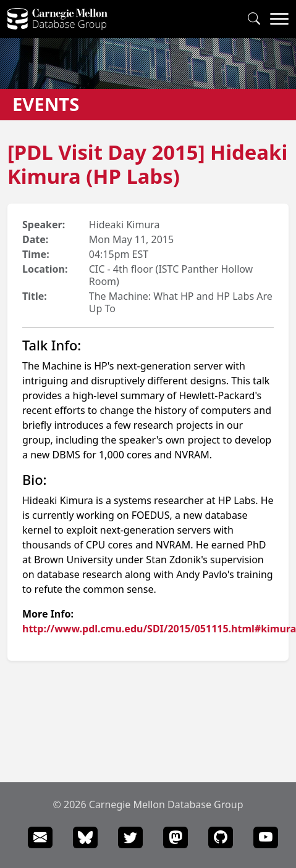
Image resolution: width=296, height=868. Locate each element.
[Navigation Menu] (279, 19)
